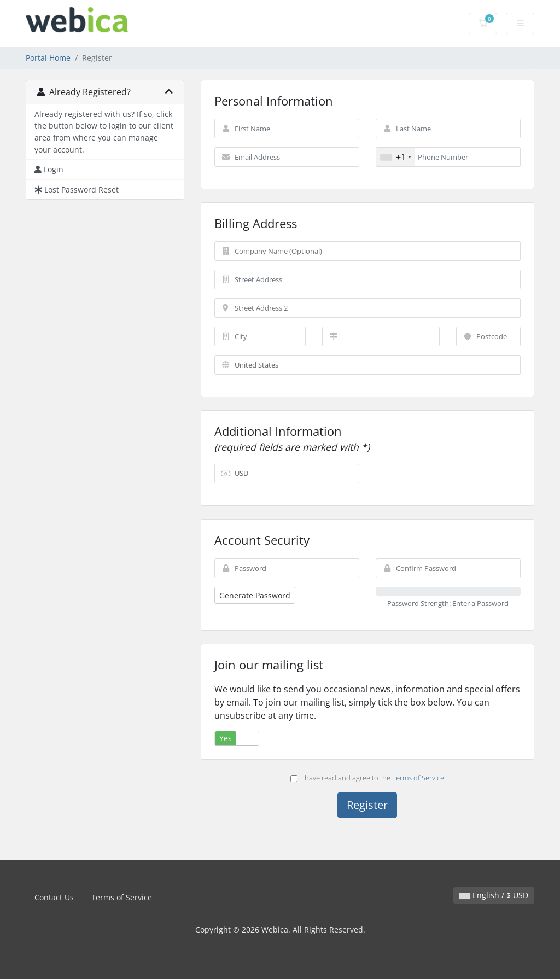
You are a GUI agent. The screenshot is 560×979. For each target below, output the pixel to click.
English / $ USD (494, 895)
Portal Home (48, 58)
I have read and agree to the (367, 778)
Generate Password (255, 595)
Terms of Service (418, 778)
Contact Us (54, 897)
